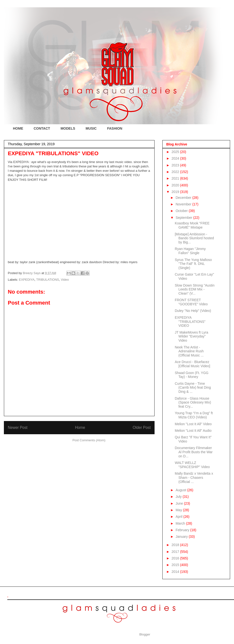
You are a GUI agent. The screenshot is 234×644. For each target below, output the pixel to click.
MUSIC (91, 128)
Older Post (142, 428)
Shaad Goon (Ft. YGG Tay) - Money (192, 375)
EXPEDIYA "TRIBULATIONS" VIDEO (190, 322)
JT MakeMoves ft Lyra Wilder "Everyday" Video (191, 336)
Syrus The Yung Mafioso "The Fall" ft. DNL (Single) (193, 264)
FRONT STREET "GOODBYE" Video (191, 302)
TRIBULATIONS (48, 280)
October (182, 211)
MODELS (68, 128)
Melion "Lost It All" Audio (193, 431)
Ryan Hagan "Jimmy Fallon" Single (190, 251)
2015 (176, 565)
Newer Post (18, 428)
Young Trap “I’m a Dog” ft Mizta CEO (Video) (194, 415)
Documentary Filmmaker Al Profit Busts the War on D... (194, 452)
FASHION (115, 128)
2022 (176, 172)
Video (65, 280)
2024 (176, 158)
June (180, 503)
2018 (176, 545)
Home (80, 428)
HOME (18, 128)
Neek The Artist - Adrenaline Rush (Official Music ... (189, 351)
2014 (176, 572)
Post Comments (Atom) (89, 440)
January (182, 537)
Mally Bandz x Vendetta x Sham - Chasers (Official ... (194, 478)
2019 (176, 192)
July (179, 497)
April (179, 517)
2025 (176, 152)
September (184, 218)
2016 (176, 558)
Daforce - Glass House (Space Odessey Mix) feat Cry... (193, 403)
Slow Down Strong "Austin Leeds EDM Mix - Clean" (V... (195, 289)
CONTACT (42, 128)
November (184, 204)
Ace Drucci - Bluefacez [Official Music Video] (192, 364)
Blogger (145, 634)
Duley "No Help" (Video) (193, 311)
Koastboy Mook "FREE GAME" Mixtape (192, 225)
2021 (176, 178)
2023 (176, 165)
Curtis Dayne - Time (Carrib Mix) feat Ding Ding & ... (193, 388)
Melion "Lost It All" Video (193, 424)
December (184, 198)
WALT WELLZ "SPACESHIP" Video (192, 465)
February (183, 530)
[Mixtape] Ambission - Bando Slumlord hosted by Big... (194, 238)
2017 (176, 552)
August (181, 490)
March (181, 523)
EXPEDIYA (27, 280)
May (179, 510)
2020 (176, 185)
